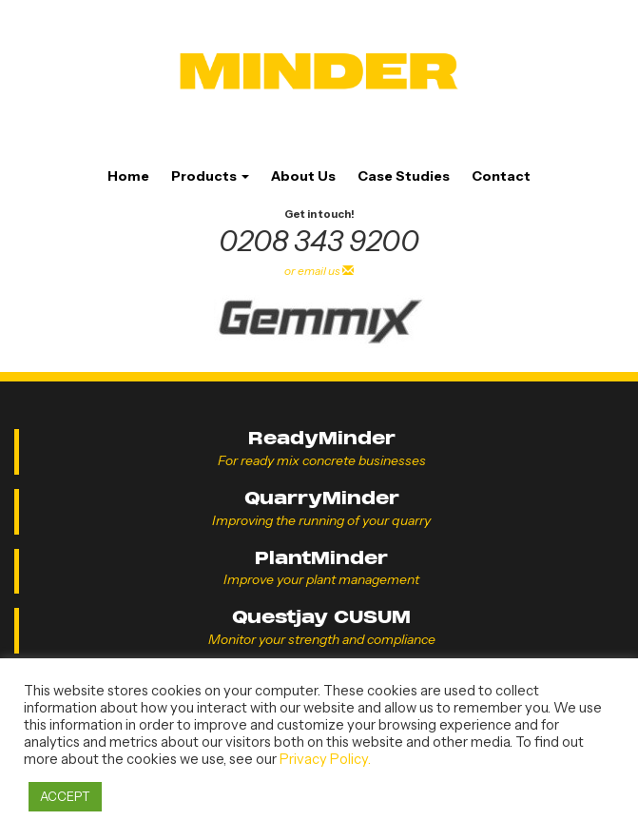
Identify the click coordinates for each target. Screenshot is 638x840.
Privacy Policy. (325, 759)
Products (210, 176)
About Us (303, 176)
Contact (501, 176)
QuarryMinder (322, 498)
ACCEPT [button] (65, 796)
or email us (319, 271)
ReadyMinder (322, 438)
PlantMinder (321, 558)
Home (128, 176)
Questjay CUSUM (321, 617)
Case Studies (404, 176)
